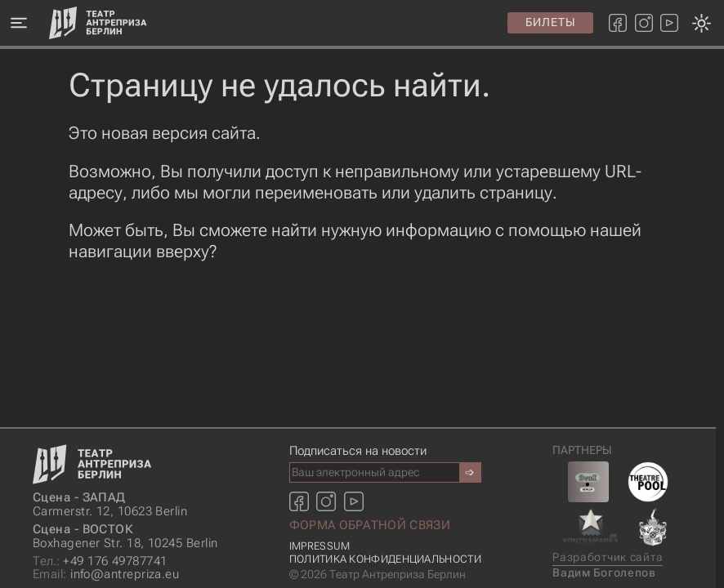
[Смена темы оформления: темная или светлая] (358, 294)
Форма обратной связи (370, 525)
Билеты (551, 22)
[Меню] (18, 23)
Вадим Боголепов (604, 573)
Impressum (320, 546)
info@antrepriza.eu (106, 575)
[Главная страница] (98, 23)
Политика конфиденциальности (385, 559)
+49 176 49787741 (100, 561)
